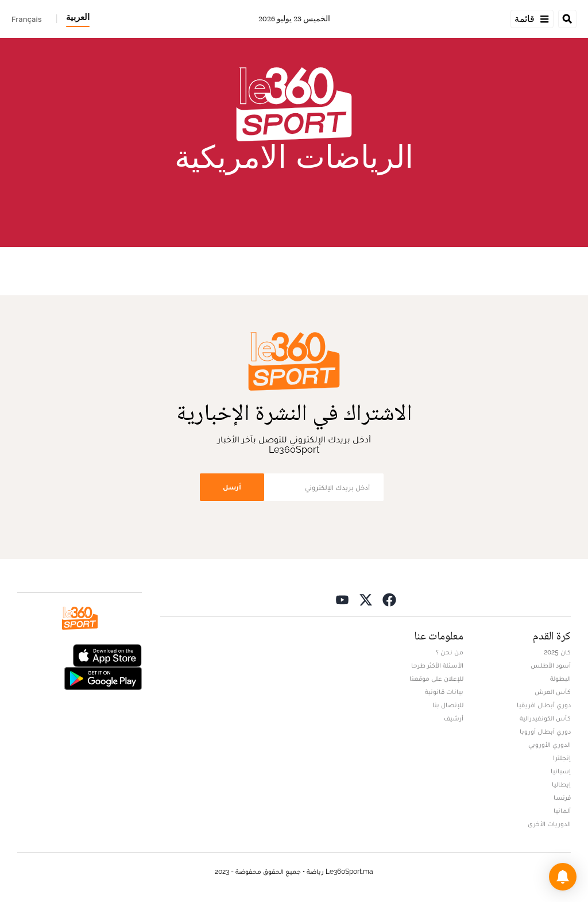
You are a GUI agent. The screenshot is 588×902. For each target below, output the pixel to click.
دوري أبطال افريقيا (544, 705)
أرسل (232, 487)
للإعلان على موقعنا (436, 679)
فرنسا (562, 797)
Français (27, 19)
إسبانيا (561, 771)
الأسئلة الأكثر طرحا (437, 665)
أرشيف (454, 718)
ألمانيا (562, 811)
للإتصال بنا (448, 705)
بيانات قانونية (444, 692)
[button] (563, 877)
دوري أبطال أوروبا (545, 731)
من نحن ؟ (450, 652)
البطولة (560, 679)
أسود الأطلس (551, 665)
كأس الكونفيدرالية (545, 718)
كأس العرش (553, 692)
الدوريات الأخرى (549, 824)
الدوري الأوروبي (550, 745)
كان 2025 (557, 652)
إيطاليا (561, 784)
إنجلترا (562, 758)
